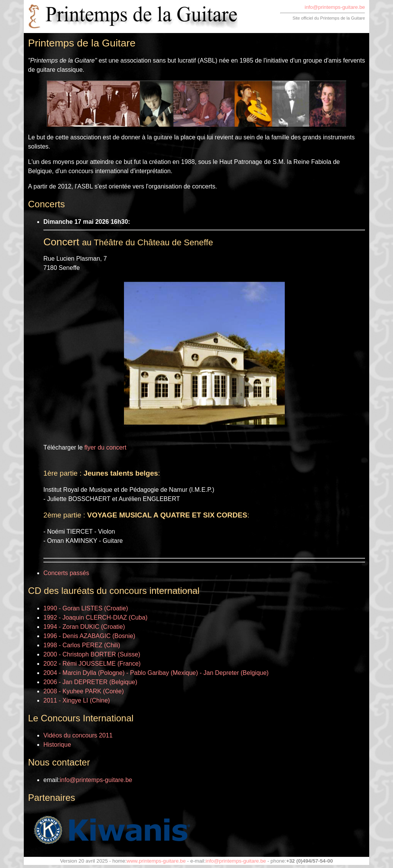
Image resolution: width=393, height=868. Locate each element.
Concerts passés (66, 573)
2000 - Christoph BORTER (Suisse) (92, 654)
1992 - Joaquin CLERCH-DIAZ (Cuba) (95, 618)
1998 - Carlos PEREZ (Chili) (82, 645)
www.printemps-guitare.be (156, 861)
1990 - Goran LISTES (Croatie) (86, 608)
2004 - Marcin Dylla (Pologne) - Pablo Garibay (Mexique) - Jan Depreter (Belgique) (156, 673)
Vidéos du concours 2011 (78, 735)
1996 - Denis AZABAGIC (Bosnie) (89, 636)
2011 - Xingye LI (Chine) (77, 700)
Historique (57, 745)
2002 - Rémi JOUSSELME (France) (92, 664)
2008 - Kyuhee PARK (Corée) (84, 691)
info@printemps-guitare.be (335, 7)
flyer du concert (105, 447)
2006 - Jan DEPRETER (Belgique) (90, 682)
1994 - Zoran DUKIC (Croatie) (84, 627)
